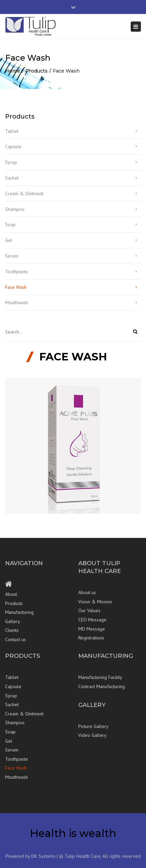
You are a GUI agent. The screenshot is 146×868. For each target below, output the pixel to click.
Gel (9, 240)
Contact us (15, 639)
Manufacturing (19, 612)
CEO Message (92, 620)
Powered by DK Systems (30, 856)
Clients (12, 630)
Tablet (12, 131)
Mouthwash (17, 303)
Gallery (13, 621)
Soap (10, 224)
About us (87, 592)
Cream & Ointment (24, 193)
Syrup (11, 162)
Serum (12, 256)
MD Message (92, 629)
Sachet (12, 178)
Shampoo (15, 209)
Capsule (13, 146)
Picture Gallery (93, 726)
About (11, 594)
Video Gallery (92, 735)
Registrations (91, 638)
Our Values (89, 610)
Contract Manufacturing (102, 686)
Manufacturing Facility (100, 677)
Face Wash (16, 287)
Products (36, 71)
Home (13, 71)
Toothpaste (17, 272)
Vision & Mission (95, 602)
